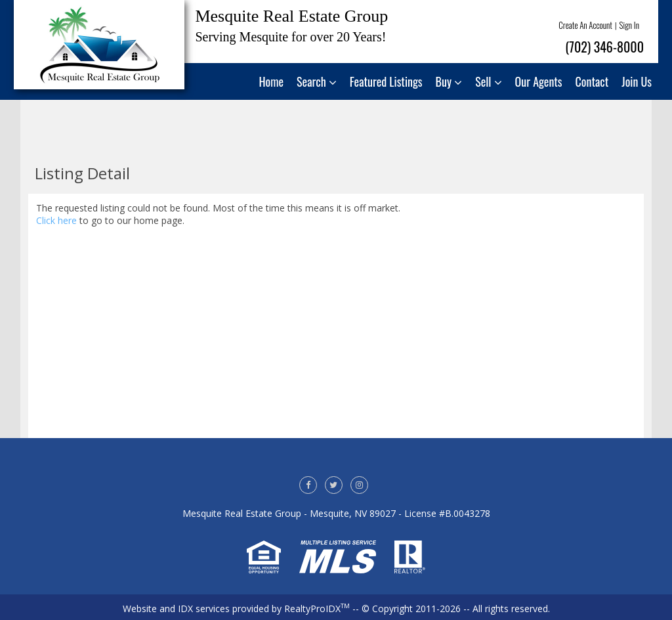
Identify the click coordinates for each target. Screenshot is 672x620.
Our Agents (539, 81)
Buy (449, 81)
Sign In (629, 25)
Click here (56, 220)
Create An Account (585, 25)
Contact (592, 81)
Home (272, 81)
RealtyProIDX (317, 609)
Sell (488, 81)
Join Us (637, 81)
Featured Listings (386, 81)
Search (317, 81)
